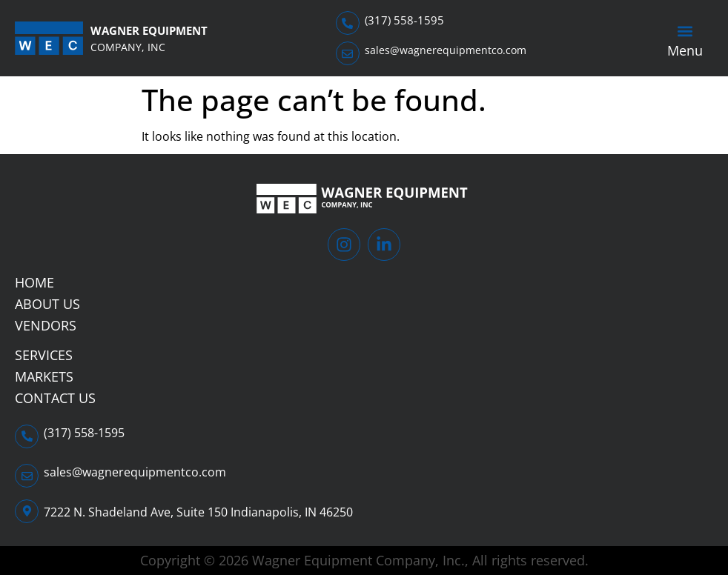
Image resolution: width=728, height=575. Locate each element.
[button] (685, 31)
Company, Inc (128, 47)
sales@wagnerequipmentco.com (446, 50)
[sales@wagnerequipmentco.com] (348, 53)
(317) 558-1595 (404, 20)
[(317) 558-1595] (348, 23)
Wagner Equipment (149, 30)
